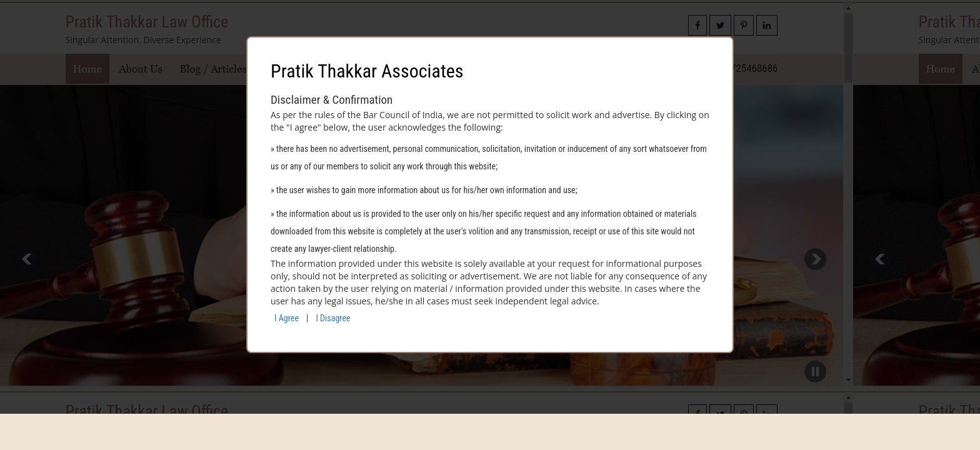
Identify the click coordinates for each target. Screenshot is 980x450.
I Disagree (333, 318)
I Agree (287, 318)
